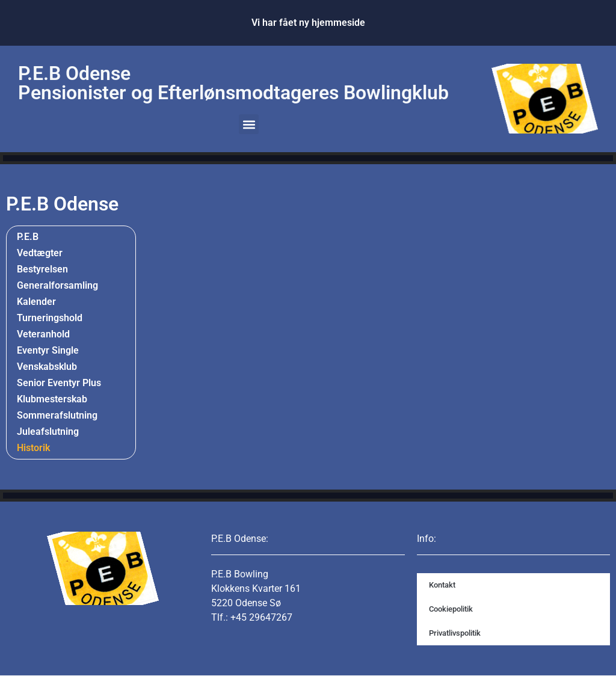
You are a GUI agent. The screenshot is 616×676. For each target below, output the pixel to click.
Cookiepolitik (451, 609)
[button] (249, 124)
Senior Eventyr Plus (59, 383)
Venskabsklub (47, 367)
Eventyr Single (48, 350)
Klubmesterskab (52, 399)
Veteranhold (43, 334)
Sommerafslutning (57, 415)
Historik (36, 448)
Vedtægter (40, 253)
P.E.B (28, 237)
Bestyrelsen (42, 269)
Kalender (36, 302)
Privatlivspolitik (455, 633)
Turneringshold (50, 318)
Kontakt (442, 585)
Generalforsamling (57, 285)
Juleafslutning (48, 432)
